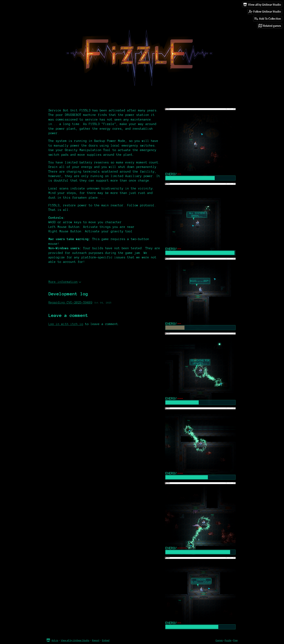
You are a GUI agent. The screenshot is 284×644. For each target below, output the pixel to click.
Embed (106, 640)
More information (65, 282)
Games (219, 640)
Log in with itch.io (66, 324)
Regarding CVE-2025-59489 (70, 302)
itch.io (55, 640)
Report (96, 640)
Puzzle (228, 640)
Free (235, 640)
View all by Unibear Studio (75, 640)
